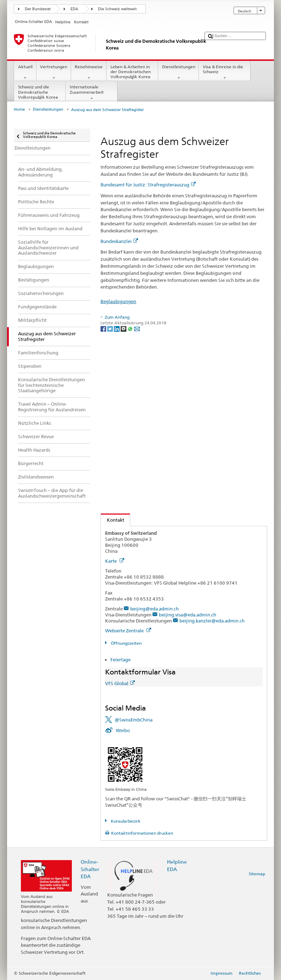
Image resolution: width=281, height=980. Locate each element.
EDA (74, 9)
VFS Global (120, 683)
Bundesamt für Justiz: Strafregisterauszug (148, 185)
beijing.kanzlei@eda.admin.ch (212, 621)
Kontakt (113, 520)
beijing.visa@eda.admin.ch (188, 615)
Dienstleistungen (179, 73)
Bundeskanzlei (119, 241)
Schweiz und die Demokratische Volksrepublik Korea (40, 93)
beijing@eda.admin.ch (154, 609)
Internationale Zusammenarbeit (92, 93)
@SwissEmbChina (134, 720)
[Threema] (124, 328)
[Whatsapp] (131, 328)
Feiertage (121, 660)
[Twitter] (111, 328)
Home (19, 109)
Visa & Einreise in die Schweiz (225, 73)
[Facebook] (104, 328)
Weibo (123, 730)
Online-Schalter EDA (90, 869)
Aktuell (25, 73)
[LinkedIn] (117, 328)
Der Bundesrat (38, 9)
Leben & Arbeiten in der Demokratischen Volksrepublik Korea (132, 73)
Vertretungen (54, 73)
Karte (115, 561)
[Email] (137, 328)
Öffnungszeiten (126, 643)
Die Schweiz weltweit (117, 9)
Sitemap (257, 874)
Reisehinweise (89, 73)
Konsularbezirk (125, 821)
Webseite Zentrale (128, 631)
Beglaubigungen (118, 301)
